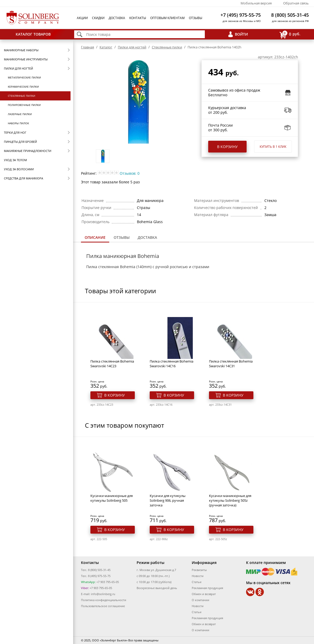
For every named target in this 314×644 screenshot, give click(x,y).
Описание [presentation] (95, 237)
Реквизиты (199, 570)
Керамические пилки (23, 87)
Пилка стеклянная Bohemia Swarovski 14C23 (112, 364)
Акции (82, 18)
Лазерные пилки (20, 114)
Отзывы (196, 18)
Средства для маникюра (24, 178)
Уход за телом (15, 160)
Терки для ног (15, 132)
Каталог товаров (33, 34)
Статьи (197, 582)
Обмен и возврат (204, 594)
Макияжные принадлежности (28, 151)
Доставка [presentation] (147, 237)
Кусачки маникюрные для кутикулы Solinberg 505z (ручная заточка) (230, 500)
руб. (290, 34)
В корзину (227, 147)
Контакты (138, 18)
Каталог (106, 47)
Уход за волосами (19, 169)
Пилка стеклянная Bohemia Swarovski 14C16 (171, 364)
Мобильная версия (256, 3)
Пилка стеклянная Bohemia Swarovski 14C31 (231, 364)
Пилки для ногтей (18, 68)
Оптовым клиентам (167, 18)
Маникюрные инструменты (26, 59)
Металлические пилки (24, 77)
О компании (200, 600)
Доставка (117, 18)
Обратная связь (296, 3)
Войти (241, 34)
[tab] (95, 238)
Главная (88, 47)
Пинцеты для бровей (20, 142)
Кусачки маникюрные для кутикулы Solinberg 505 (112, 498)
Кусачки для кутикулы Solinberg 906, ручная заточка (168, 500)
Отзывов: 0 (130, 173)
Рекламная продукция (207, 588)
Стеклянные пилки (22, 96)
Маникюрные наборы (21, 50)
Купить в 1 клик (273, 147)
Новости (198, 576)
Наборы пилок (18, 123)
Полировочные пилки (24, 105)
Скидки (98, 18)
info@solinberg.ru (103, 594)
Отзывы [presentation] (122, 237)
